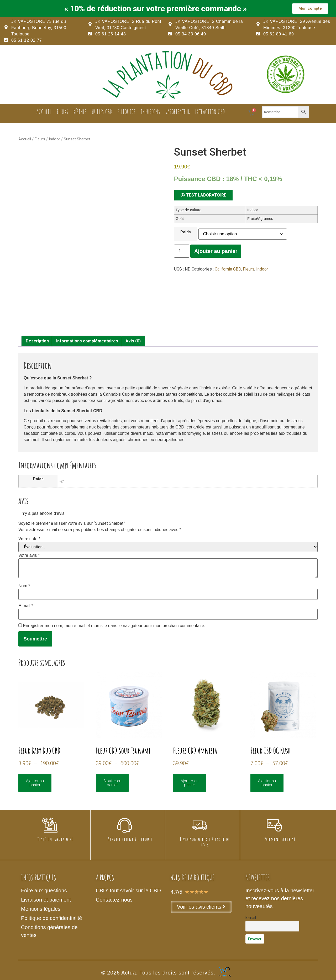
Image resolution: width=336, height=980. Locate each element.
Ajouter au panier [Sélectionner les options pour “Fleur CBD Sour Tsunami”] (112, 783)
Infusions (150, 112)
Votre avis (29, 555)
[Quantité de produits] (182, 251)
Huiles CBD (102, 112)
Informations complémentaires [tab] (87, 341)
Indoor (54, 139)
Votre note (29, 539)
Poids (186, 232)
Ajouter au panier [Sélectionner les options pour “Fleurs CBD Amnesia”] (190, 783)
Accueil (44, 112)
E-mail (26, 606)
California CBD (228, 269)
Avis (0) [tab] (133, 341)
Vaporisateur (178, 112)
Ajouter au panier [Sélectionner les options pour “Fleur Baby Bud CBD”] (35, 783)
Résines (80, 112)
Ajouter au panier (216, 251)
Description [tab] (37, 341)
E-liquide (127, 112)
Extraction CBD (210, 112)
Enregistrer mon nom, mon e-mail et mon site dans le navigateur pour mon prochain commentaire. (114, 626)
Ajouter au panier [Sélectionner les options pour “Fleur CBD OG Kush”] (267, 783)
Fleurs (62, 112)
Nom (24, 586)
